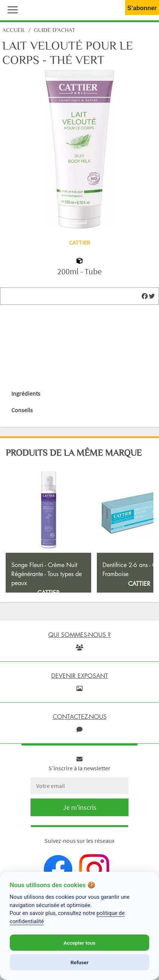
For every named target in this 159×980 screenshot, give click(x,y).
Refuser (79, 962)
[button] (11, 9)
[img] (145, 296)
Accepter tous (79, 943)
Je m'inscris (80, 840)
